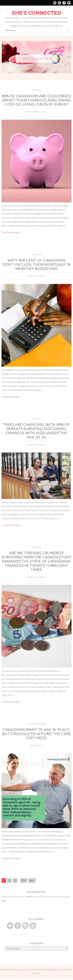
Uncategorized (36, 724)
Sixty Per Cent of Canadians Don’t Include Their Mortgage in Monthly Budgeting (37, 264)
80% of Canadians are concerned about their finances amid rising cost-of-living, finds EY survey (36, 100)
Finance (36, 90)
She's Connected (36, 13)
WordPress (56, 970)
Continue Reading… (11, 232)
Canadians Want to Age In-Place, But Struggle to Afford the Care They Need (36, 734)
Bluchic (36, 974)
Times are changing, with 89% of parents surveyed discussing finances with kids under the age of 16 (37, 431)
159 (24, 881)
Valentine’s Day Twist (36, 59)
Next (32, 881)
